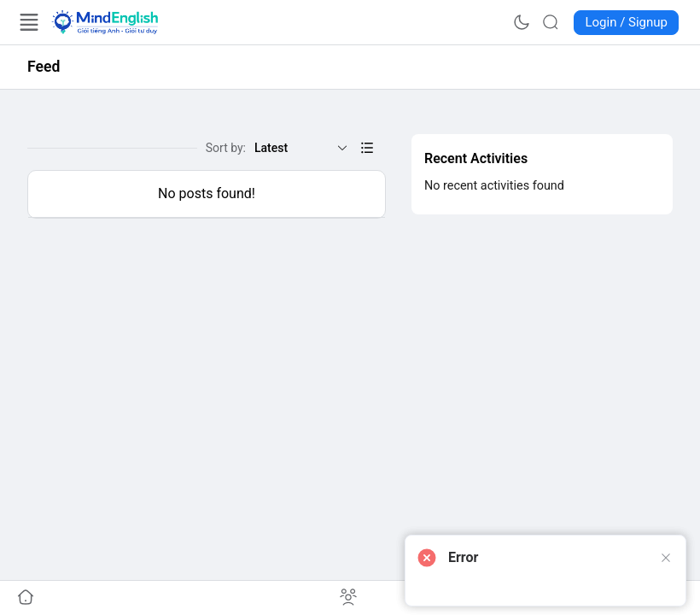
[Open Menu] (29, 22)
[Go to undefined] (26, 598)
